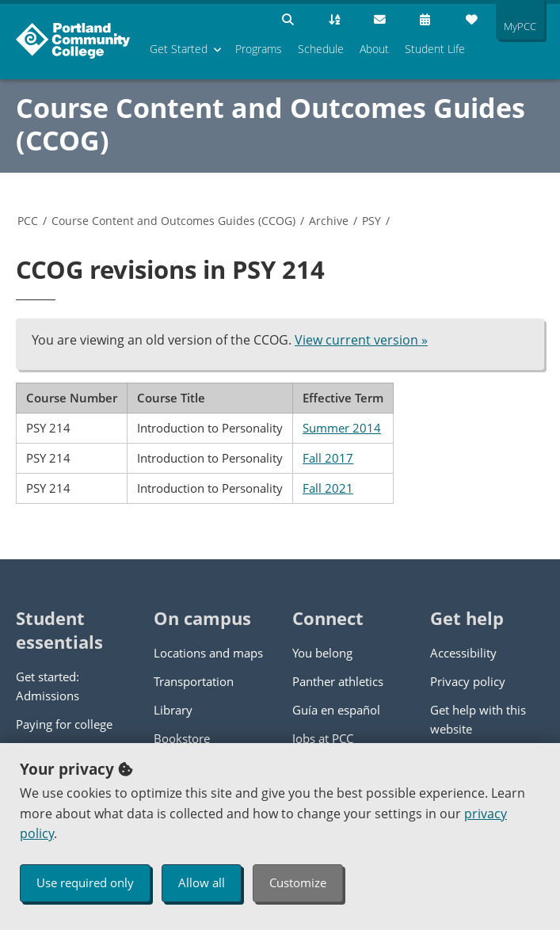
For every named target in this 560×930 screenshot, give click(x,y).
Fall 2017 (328, 458)
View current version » (361, 340)
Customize (298, 882)
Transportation (194, 681)
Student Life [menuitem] (435, 49)
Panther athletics (338, 681)
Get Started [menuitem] (179, 49)
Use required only (85, 882)
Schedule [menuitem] (321, 49)
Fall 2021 (328, 488)
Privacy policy (468, 681)
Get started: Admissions (48, 686)
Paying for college (64, 724)
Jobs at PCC (323, 738)
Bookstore (182, 738)
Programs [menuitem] (259, 49)
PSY (371, 221)
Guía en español (336, 710)
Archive (329, 221)
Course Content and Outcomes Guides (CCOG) (270, 124)
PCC (28, 221)
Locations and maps (208, 653)
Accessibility (463, 653)
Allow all (202, 882)
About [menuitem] (374, 49)
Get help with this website (478, 719)
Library (173, 710)
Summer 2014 (342, 428)
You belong (322, 653)
